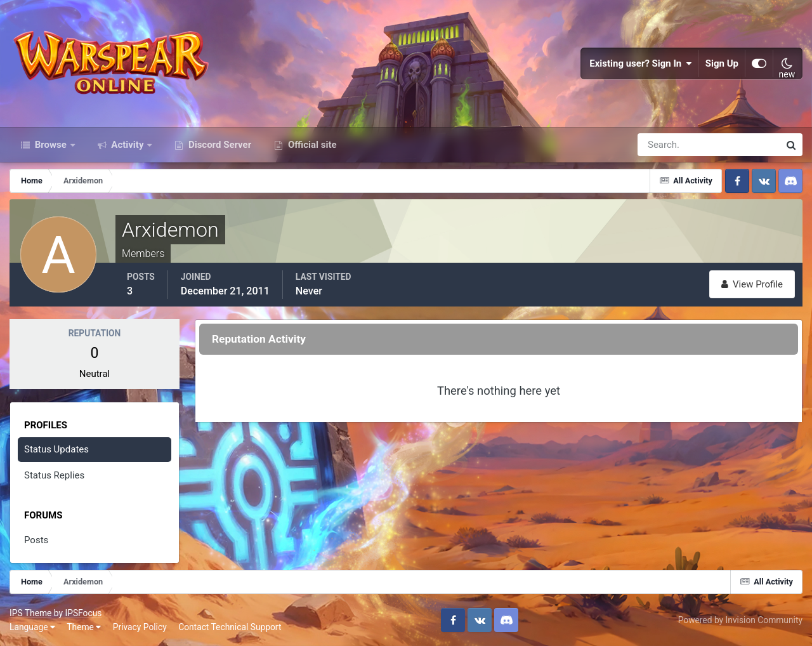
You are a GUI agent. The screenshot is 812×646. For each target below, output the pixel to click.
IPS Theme (30, 613)
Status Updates (56, 449)
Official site (311, 145)
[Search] (665, 145)
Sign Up (722, 63)
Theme (84, 627)
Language (32, 627)
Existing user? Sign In (641, 63)
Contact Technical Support (230, 627)
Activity (128, 145)
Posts (36, 540)
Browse (51, 145)
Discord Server (219, 145)
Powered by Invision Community (740, 620)
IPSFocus (83, 613)
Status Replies (54, 475)
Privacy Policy (140, 627)
